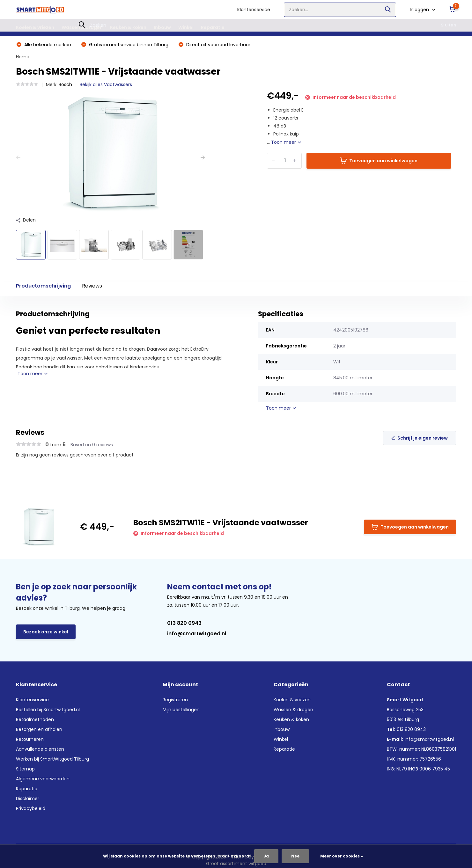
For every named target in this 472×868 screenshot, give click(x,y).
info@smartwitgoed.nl (197, 634)
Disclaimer (28, 799)
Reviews (92, 286)
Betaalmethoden (35, 719)
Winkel (186, 27)
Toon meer (286, 142)
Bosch (65, 84)
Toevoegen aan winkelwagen (379, 161)
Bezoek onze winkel (46, 632)
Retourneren (30, 739)
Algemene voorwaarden (43, 779)
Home (23, 57)
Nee (295, 856)
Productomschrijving (43, 286)
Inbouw (162, 27)
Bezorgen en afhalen (39, 729)
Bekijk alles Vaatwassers (106, 84)
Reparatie (213, 27)
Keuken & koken (128, 27)
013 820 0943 (184, 623)
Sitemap (25, 769)
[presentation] (18, 158)
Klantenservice (254, 10)
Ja (266, 856)
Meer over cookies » (342, 856)
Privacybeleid (31, 808)
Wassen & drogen (82, 27)
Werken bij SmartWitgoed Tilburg (52, 759)
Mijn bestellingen (181, 710)
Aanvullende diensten (40, 749)
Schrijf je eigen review (420, 438)
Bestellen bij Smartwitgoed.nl (48, 710)
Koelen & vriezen (35, 27)
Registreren (175, 700)
